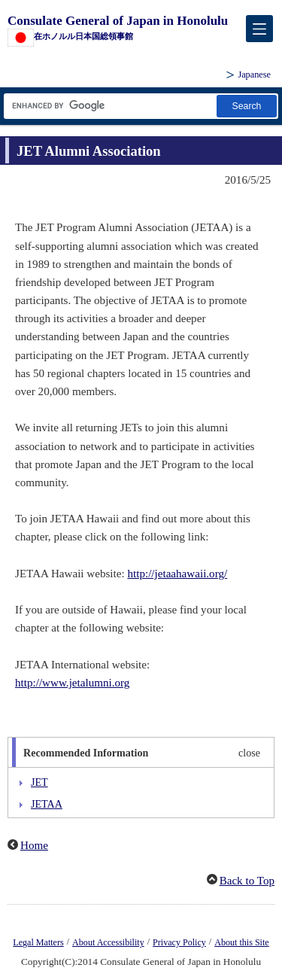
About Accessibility (108, 942)
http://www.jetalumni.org (72, 683)
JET (39, 782)
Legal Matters (38, 942)
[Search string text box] (109, 106)
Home (34, 845)
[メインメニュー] (259, 29)
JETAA (47, 804)
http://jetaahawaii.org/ (177, 574)
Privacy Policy (179, 942)
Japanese (254, 75)
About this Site (241, 942)
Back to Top (247, 881)
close (249, 753)
